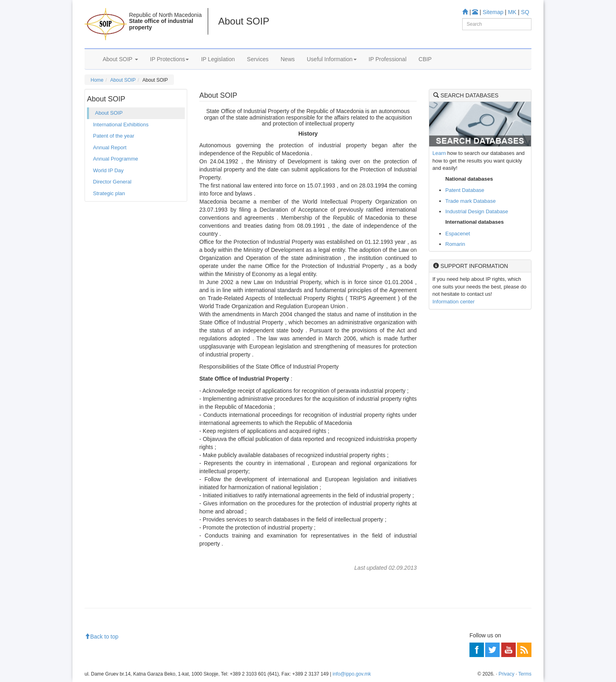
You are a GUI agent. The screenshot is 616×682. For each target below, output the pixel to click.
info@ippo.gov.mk (352, 674)
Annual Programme (116, 159)
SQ (525, 12)
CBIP (425, 59)
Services (258, 59)
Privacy (506, 674)
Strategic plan (109, 193)
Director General (112, 182)
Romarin (455, 244)
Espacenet (458, 234)
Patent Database (465, 190)
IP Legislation (218, 59)
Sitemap (493, 12)
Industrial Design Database (477, 211)
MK (512, 12)
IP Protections (170, 59)
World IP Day (108, 170)
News (288, 59)
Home (97, 80)
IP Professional (388, 59)
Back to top (101, 637)
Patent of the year (114, 136)
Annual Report (110, 147)
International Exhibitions (121, 125)
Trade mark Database (470, 201)
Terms (525, 674)
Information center (454, 302)
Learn (439, 153)
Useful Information (332, 59)
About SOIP (120, 59)
